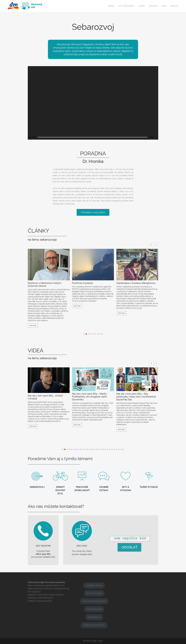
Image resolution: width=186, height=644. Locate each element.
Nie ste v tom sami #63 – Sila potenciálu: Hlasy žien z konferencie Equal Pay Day (136, 397)
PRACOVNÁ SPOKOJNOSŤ (94, 601)
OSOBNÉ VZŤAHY (94, 586)
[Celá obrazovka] (157, 137)
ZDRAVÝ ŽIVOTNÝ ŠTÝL (94, 625)
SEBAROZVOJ (94, 617)
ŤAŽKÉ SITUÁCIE (94, 609)
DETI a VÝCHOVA (94, 593)
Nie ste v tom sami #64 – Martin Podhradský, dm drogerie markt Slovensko (89, 397)
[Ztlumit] (152, 137)
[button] (156, 245)
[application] (93, 103)
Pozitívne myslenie (82, 283)
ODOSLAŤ (130, 547)
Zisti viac (33, 326)
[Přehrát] (30, 137)
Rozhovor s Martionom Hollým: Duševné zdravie (45, 284)
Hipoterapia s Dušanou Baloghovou (136, 283)
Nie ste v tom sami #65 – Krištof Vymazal (45, 397)
